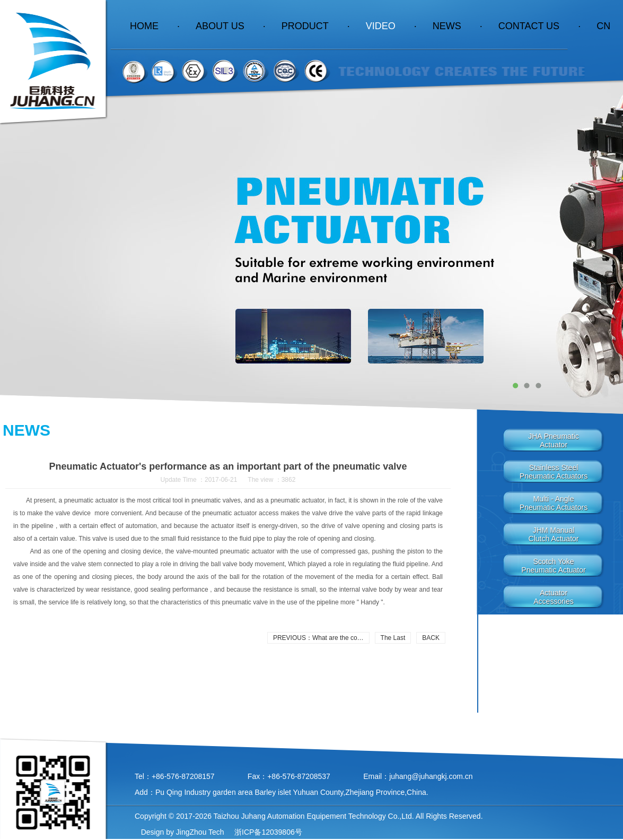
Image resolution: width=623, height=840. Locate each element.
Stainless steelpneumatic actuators (554, 472)
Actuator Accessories (553, 597)
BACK (431, 638)
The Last (393, 638)
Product (316, 26)
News (458, 26)
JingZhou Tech (200, 832)
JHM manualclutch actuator (554, 534)
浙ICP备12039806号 (267, 832)
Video (391, 26)
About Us (231, 26)
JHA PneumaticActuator (554, 440)
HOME (155, 26)
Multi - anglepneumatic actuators (554, 503)
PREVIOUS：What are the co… (318, 638)
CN (603, 26)
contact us (539, 26)
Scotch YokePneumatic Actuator (553, 566)
